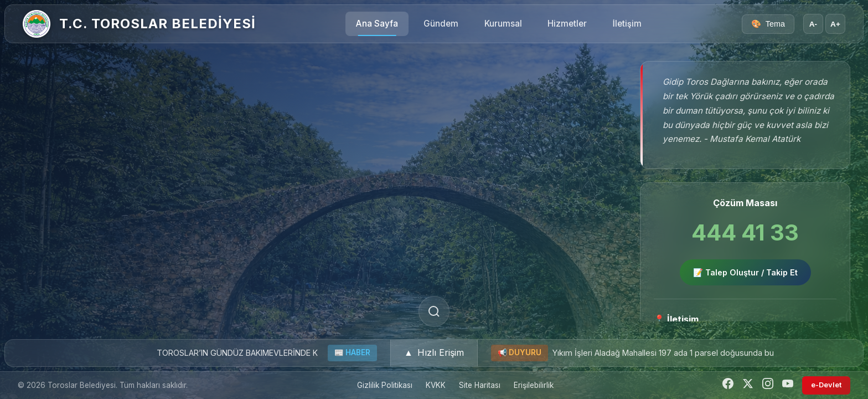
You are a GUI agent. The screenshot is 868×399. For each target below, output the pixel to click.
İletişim (627, 24)
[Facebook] (728, 385)
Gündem (441, 24)
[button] (434, 353)
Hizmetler (567, 24)
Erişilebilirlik (534, 385)
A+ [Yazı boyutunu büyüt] (835, 24)
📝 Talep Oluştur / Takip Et (745, 272)
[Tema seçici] (768, 24)
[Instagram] (768, 385)
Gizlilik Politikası (385, 385)
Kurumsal (503, 24)
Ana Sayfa (377, 24)
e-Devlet (826, 385)
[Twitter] (748, 385)
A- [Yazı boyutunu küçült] (813, 24)
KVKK (436, 385)
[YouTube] (788, 385)
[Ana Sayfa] (37, 24)
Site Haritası (480, 385)
